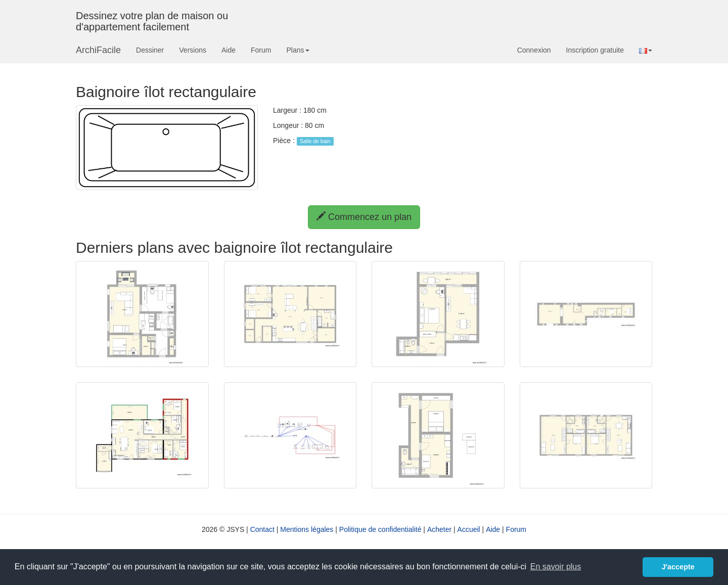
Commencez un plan (364, 217)
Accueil (469, 529)
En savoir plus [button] (556, 567)
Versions (193, 50)
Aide (229, 50)
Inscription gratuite (595, 50)
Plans (298, 50)
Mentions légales (307, 529)
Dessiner (150, 50)
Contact (262, 529)
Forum (261, 50)
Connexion (534, 50)
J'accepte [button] (678, 567)
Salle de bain (315, 141)
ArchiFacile (98, 50)
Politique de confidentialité (380, 529)
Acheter (439, 529)
